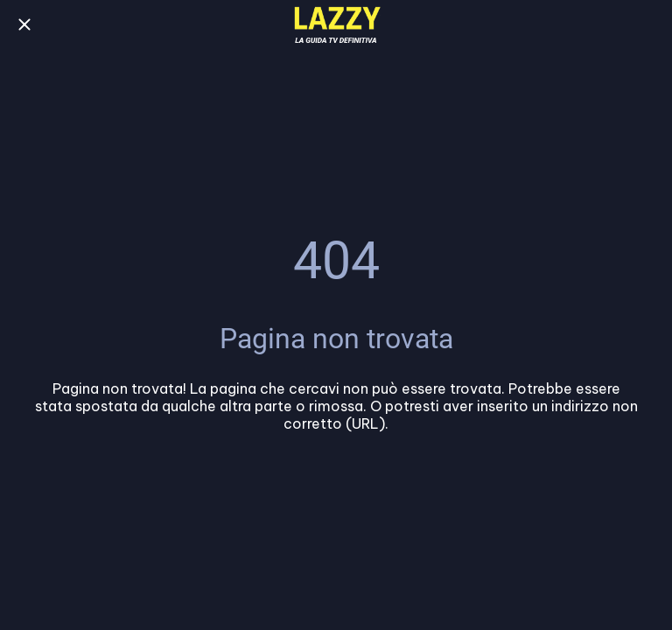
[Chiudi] (24, 24)
